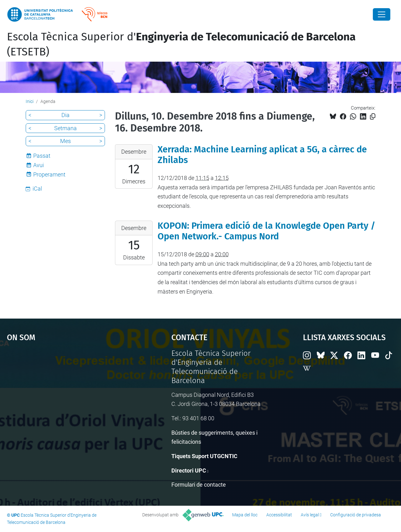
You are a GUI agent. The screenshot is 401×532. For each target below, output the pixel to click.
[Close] (382, 14)
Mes (65, 141)
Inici (30, 101)
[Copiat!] (373, 117)
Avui (39, 165)
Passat (42, 156)
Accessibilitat (279, 515)
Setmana (65, 128)
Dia (65, 115)
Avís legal (310, 515)
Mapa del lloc (245, 515)
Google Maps (69, 396)
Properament (49, 174)
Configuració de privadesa (356, 515)
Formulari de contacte (199, 485)
